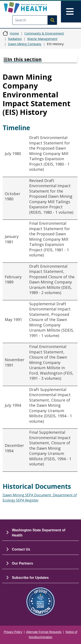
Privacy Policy (13, 632)
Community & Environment (44, 33)
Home (14, 33)
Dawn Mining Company (25, 44)
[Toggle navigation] (71, 12)
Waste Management (42, 39)
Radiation (15, 39)
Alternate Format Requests (44, 632)
